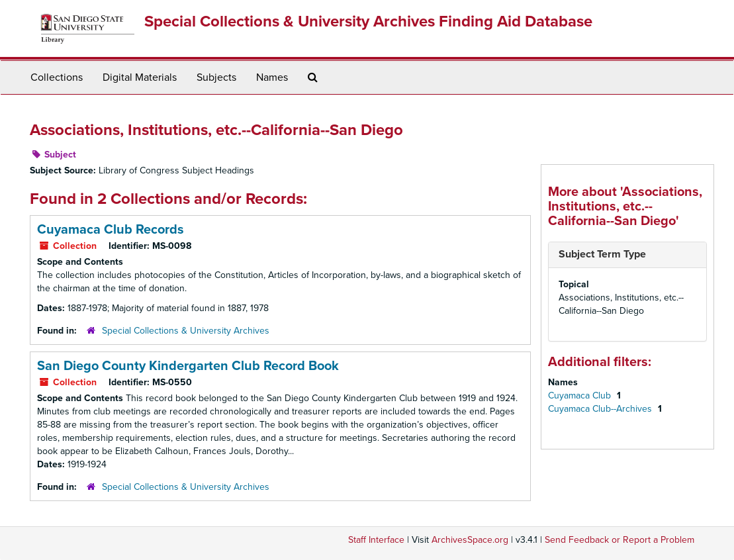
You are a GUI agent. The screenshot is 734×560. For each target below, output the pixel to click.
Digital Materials (140, 77)
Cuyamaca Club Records (111, 230)
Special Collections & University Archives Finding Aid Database (368, 22)
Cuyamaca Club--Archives (601, 409)
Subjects (216, 77)
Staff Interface (376, 540)
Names (272, 77)
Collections (57, 77)
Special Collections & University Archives (186, 331)
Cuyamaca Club (581, 396)
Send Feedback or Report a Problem (619, 540)
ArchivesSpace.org (470, 540)
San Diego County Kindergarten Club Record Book (188, 366)
